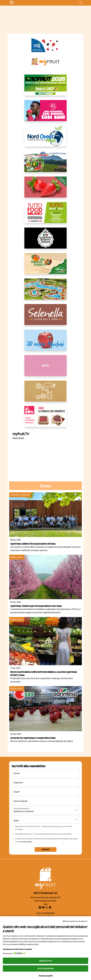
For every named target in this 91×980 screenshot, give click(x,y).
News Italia (17, 557)
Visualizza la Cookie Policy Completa (17, 949)
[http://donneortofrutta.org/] (45, 368)
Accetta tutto (46, 961)
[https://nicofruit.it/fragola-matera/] (45, 189)
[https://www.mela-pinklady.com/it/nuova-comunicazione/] (45, 113)
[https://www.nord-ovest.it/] (45, 138)
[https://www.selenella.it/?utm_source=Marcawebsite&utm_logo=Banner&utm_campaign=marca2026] (45, 317)
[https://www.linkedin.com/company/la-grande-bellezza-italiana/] (45, 240)
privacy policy (26, 842)
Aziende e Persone (20, 495)
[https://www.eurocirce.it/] (45, 164)
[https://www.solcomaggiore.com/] (46, 393)
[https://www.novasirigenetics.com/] (45, 45)
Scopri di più (18, 438)
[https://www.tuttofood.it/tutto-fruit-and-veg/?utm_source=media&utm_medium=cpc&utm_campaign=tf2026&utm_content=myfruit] (45, 215)
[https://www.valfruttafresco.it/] (45, 266)
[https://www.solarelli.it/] (45, 291)
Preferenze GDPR (46, 976)
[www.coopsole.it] (45, 419)
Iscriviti (46, 849)
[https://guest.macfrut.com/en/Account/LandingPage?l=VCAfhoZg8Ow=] (45, 87)
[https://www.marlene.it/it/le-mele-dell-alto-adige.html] (45, 342)
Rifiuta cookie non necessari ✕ (75, 921)
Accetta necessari (46, 969)
